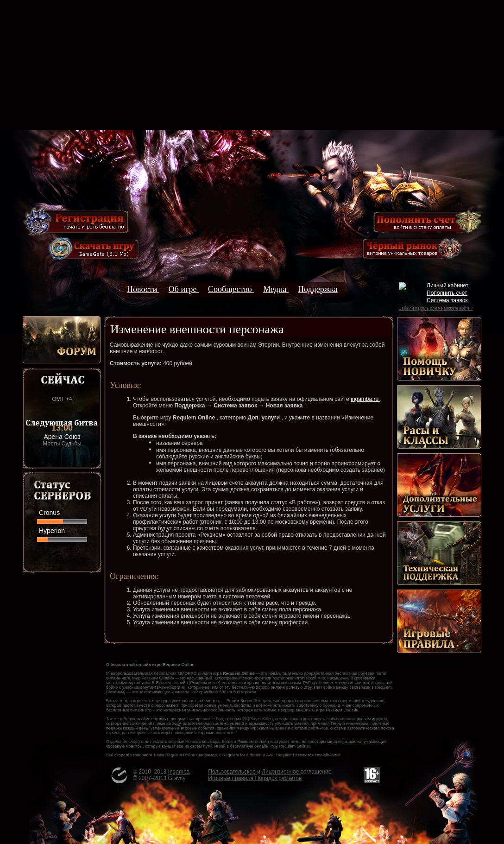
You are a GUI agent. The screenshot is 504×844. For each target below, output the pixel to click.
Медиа (276, 289)
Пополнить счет (447, 293)
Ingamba (179, 772)
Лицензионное (281, 772)
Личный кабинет (447, 286)
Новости (143, 289)
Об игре (184, 289)
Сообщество (231, 289)
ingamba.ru (365, 399)
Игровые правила (231, 778)
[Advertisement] (252, 65)
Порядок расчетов (279, 778)
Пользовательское (233, 772)
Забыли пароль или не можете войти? (436, 308)
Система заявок (447, 300)
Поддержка (318, 289)
